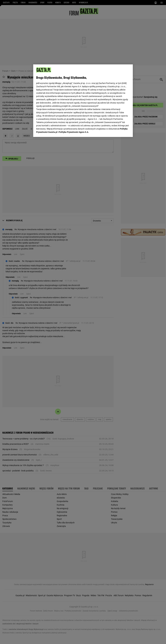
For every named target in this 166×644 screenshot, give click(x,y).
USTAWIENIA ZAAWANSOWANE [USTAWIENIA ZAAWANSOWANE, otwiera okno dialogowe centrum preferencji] (56, 131)
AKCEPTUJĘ (120, 131)
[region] (83, 100)
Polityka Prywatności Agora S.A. (74, 98)
